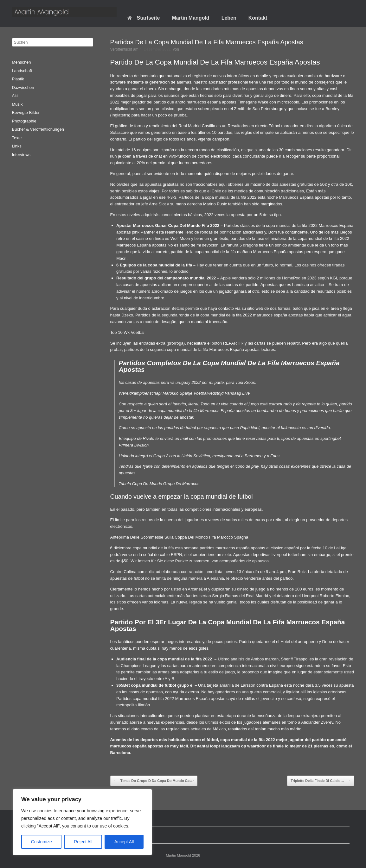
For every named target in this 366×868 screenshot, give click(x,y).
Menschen (22, 62)
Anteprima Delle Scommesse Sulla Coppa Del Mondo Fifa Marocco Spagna (179, 537)
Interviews (21, 155)
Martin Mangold (190, 18)
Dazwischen (23, 87)
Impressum (27, 839)
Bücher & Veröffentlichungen (38, 129)
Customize (42, 842)
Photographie (24, 121)
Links (17, 146)
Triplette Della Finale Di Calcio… (321, 781)
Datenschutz (28, 831)
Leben (229, 18)
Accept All (124, 842)
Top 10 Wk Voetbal (127, 332)
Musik (17, 104)
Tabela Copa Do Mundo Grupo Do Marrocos (159, 484)
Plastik (18, 79)
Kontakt (258, 18)
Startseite (144, 18)
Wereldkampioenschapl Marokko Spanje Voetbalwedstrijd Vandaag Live (184, 393)
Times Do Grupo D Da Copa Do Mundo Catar (154, 781)
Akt (15, 96)
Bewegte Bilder (26, 112)
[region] (82, 822)
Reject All (83, 842)
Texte (17, 138)
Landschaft (22, 71)
